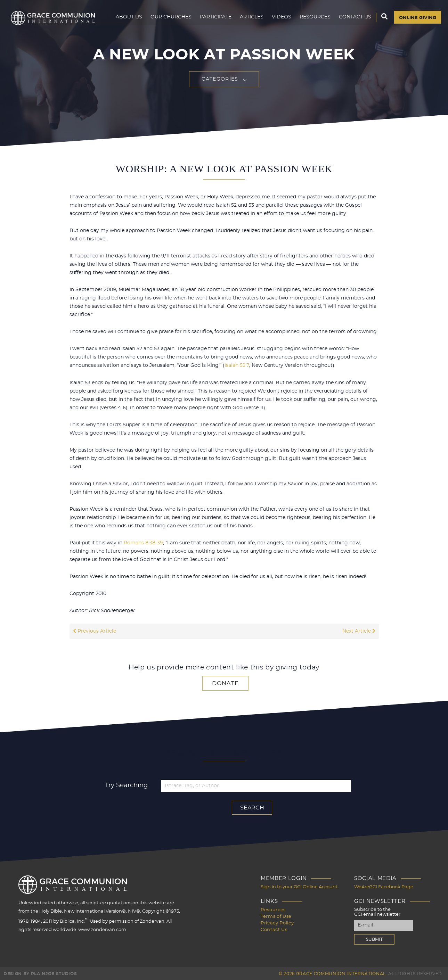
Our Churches (168, 19)
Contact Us (352, 19)
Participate (213, 19)
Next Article (359, 631)
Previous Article (95, 631)
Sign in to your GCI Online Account (299, 886)
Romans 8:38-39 (143, 543)
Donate (226, 683)
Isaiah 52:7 (237, 365)
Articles (249, 19)
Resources (312, 19)
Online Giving (416, 20)
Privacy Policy (277, 921)
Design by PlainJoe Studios (40, 973)
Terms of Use (276, 915)
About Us (126, 19)
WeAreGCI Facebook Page (384, 886)
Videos (279, 19)
